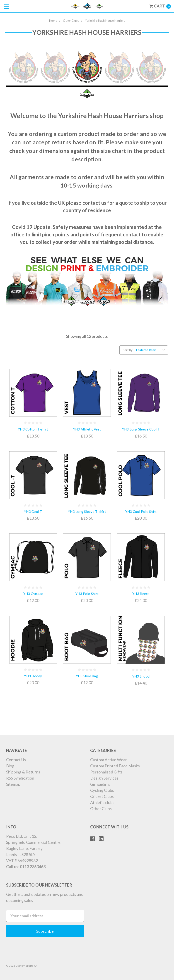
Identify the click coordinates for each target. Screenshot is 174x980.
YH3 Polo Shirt (87, 594)
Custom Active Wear (109, 760)
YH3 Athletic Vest (87, 429)
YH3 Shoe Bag (87, 676)
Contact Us (16, 760)
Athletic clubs (102, 802)
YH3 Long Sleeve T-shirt (87, 511)
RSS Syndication (20, 778)
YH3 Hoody (33, 676)
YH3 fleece (141, 594)
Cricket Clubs (102, 796)
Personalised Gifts (106, 772)
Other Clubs (71, 21)
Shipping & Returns (23, 772)
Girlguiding (100, 784)
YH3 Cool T (33, 511)
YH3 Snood (141, 676)
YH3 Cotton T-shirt (33, 429)
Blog (10, 766)
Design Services (104, 778)
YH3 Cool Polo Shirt (141, 511)
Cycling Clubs (102, 790)
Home (53, 21)
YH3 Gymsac (33, 594)
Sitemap (13, 784)
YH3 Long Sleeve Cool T (141, 429)
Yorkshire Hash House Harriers (105, 21)
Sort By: (128, 350)
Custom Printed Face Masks (115, 766)
